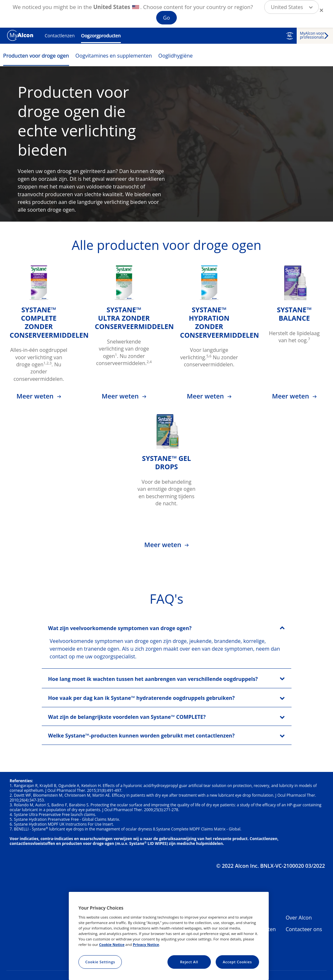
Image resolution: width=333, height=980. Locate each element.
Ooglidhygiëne (175, 56)
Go (166, 18)
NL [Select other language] (290, 36)
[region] (169, 936)
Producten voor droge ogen (36, 56)
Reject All (189, 962)
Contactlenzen (60, 36)
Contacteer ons (304, 929)
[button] (292, 7)
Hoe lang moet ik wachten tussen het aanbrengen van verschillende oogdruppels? (153, 679)
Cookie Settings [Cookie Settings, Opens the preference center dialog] (100, 962)
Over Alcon (299, 918)
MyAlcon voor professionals (312, 35)
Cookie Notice (112, 944)
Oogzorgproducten (101, 36)
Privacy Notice (146, 944)
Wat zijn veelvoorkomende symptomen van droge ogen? (120, 628)
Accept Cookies (237, 962)
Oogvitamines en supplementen (114, 56)
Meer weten (36, 396)
